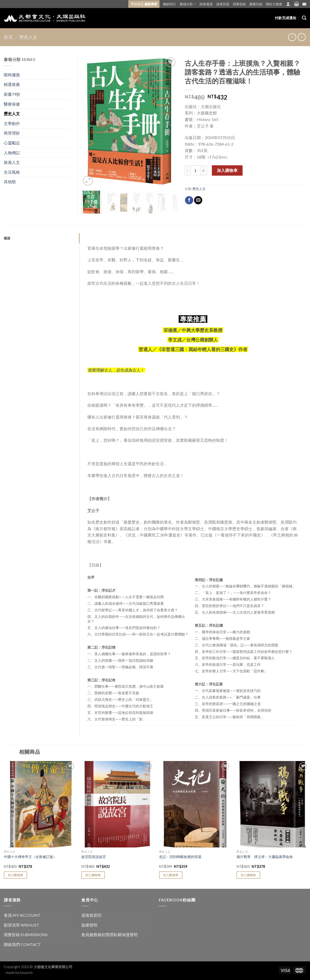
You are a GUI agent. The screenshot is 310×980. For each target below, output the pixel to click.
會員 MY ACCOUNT (22, 915)
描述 (7, 238)
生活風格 (12, 172)
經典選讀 (206, 4)
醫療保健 (12, 104)
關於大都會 (274, 4)
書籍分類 (188, 4)
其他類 (10, 182)
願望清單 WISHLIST (22, 925)
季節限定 (144, 4)
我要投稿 (239, 4)
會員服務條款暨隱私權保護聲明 (109, 935)
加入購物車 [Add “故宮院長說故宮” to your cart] (93, 875)
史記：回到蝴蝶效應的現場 (180, 857)
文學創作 (12, 123)
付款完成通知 (286, 18)
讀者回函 (223, 4)
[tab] (42, 238)
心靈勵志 (12, 143)
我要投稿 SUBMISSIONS (26, 935)
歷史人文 (28, 37)
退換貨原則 (91, 915)
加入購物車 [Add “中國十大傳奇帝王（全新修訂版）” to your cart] (16, 875)
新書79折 (12, 94)
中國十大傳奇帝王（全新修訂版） (30, 857)
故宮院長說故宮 (94, 857)
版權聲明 (89, 925)
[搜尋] (304, 18)
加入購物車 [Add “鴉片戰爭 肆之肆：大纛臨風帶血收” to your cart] (248, 875)
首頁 (8, 37)
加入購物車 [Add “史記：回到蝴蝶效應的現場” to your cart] (171, 875)
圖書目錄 (256, 4)
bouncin (26, 973)
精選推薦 (12, 84)
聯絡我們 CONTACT (22, 944)
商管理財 (12, 133)
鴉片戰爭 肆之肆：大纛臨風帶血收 (265, 857)
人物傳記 (12, 153)
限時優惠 (12, 75)
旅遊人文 (12, 162)
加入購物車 (227, 170)
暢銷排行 (170, 4)
